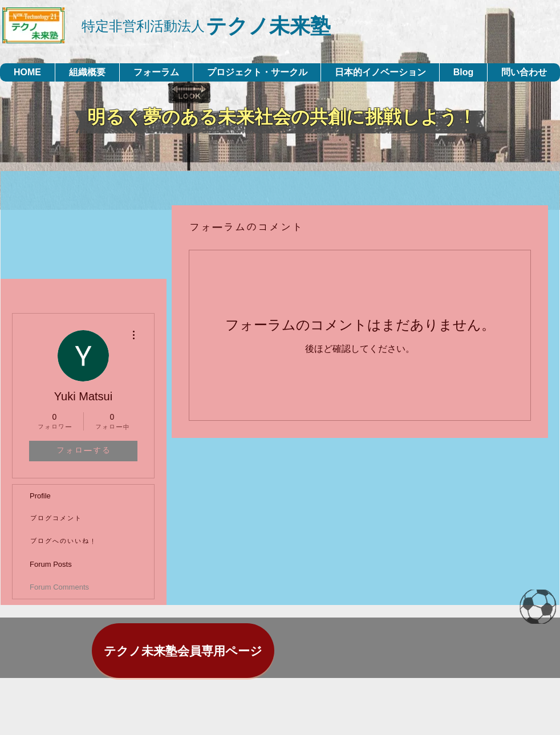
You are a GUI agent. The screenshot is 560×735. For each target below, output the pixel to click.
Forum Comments (59, 587)
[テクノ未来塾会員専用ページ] (183, 651)
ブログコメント (56, 519)
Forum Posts (51, 564)
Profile (40, 496)
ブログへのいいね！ (63, 541)
